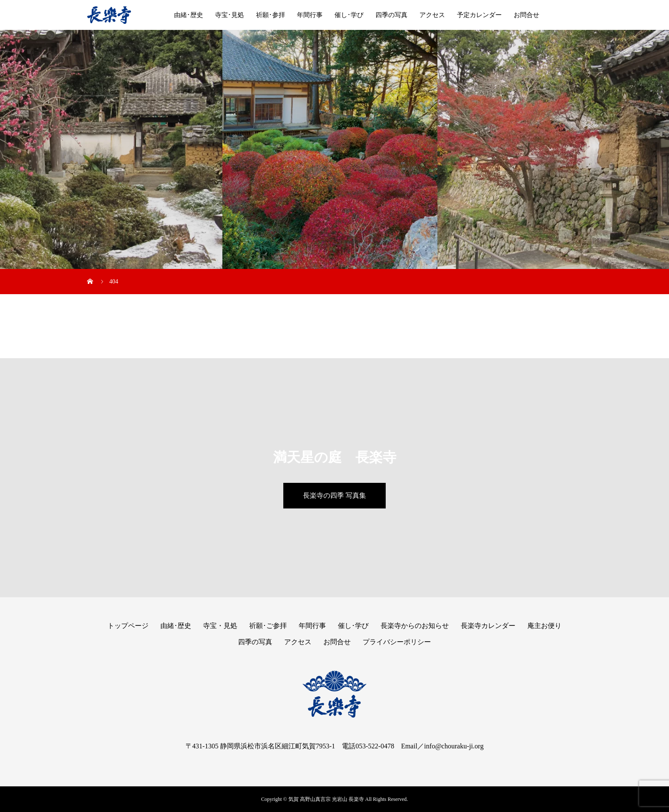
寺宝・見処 (220, 626)
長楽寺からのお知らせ (415, 626)
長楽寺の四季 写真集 (334, 495)
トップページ (128, 626)
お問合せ (526, 15)
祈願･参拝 (271, 15)
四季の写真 (391, 15)
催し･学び (349, 15)
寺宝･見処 (230, 15)
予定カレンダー (479, 15)
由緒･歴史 (189, 15)
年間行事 (310, 15)
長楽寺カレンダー (488, 626)
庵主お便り (544, 626)
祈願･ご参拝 (268, 626)
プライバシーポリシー (397, 642)
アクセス (432, 15)
